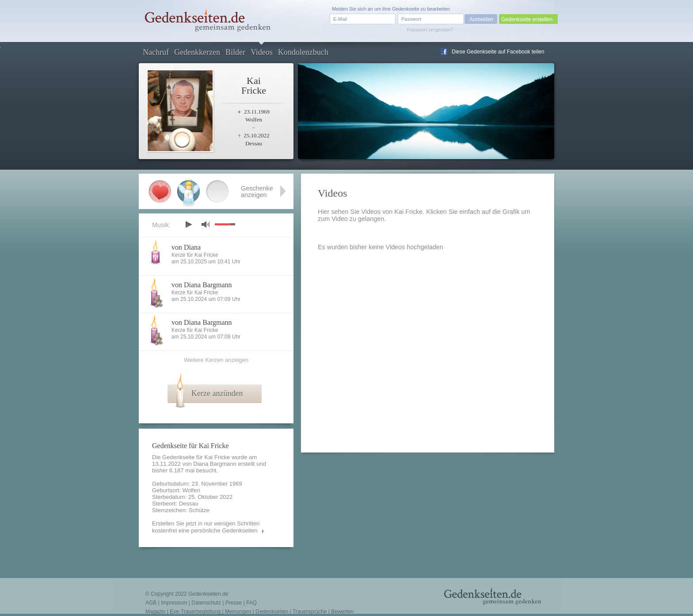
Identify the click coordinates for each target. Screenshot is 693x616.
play (188, 224)
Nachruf (156, 52)
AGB (151, 603)
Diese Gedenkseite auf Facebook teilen (498, 52)
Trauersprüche (310, 612)
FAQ (251, 603)
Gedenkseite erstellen (527, 19)
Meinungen (238, 612)
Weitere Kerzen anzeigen (216, 360)
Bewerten (342, 612)
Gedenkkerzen (197, 52)
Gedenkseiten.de (208, 594)
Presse (234, 603)
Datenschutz (206, 603)
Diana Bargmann (215, 464)
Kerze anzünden (217, 393)
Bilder (235, 52)
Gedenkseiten (272, 612)
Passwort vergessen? (430, 30)
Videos (262, 52)
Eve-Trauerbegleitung (195, 612)
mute (206, 224)
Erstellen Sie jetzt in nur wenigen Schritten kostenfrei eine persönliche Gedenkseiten (206, 527)
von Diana (186, 247)
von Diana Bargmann (202, 285)
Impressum (174, 603)
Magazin (155, 612)
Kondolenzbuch (303, 52)
